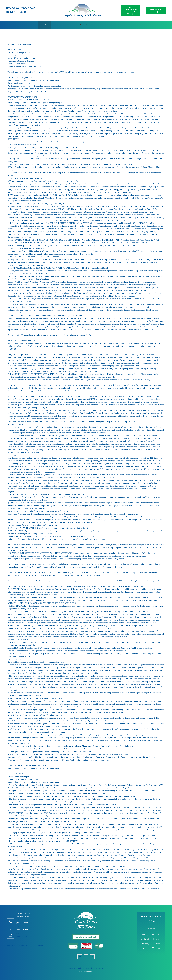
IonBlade (90, 971)
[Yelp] (92, 957)
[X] (86, 957)
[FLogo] (86, 920)
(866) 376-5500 (16, 12)
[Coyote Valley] (82, 11)
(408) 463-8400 (22, 929)
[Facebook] (80, 957)
